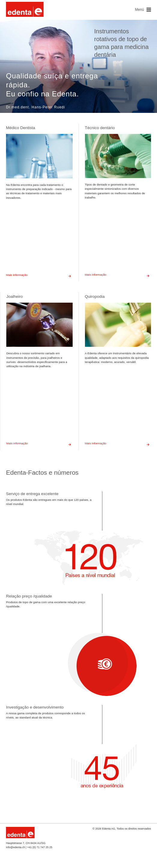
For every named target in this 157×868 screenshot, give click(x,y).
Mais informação (39, 275)
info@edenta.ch (15, 847)
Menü (143, 10)
